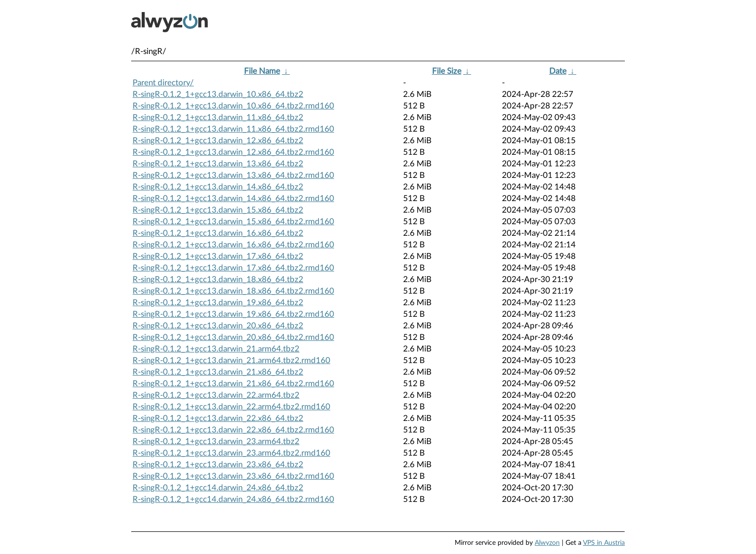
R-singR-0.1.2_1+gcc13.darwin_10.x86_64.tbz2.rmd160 (233, 106)
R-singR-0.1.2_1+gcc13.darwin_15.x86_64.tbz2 (218, 210)
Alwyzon (547, 543)
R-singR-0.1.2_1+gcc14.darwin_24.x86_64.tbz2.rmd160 (233, 499)
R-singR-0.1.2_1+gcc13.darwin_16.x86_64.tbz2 (218, 233)
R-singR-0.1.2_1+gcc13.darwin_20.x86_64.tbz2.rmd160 (233, 337)
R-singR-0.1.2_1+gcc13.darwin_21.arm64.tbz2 (216, 349)
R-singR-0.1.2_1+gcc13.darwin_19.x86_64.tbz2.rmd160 (233, 314)
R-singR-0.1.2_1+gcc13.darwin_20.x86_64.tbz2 (218, 326)
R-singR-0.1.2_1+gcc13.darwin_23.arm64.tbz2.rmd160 (231, 453)
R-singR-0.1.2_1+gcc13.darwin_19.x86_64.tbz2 (218, 303)
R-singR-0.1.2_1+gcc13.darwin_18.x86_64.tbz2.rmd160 (233, 291)
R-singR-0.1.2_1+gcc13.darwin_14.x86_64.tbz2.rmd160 (233, 198)
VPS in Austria (604, 543)
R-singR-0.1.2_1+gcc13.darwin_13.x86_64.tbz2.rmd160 (233, 175)
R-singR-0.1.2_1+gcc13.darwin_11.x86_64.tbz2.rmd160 (233, 129)
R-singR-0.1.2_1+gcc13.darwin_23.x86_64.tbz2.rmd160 (233, 476)
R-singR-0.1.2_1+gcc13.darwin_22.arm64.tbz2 (216, 395)
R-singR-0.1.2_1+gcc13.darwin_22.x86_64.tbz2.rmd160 (233, 430)
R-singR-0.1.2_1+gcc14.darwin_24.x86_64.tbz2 (218, 488)
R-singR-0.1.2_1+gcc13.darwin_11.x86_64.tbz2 (218, 117)
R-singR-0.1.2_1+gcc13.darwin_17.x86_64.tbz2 (218, 256)
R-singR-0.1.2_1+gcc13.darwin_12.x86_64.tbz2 (218, 141)
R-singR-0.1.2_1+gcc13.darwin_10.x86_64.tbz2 (218, 94)
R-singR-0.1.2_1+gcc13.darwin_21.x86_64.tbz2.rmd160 (233, 384)
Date (558, 71)
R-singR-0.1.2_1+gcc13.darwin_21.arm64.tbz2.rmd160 (231, 360)
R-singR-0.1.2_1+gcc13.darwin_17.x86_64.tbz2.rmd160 (233, 268)
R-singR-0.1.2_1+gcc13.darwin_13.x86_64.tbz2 (218, 164)
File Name (262, 71)
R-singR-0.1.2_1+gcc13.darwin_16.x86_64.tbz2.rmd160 (233, 245)
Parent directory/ (163, 83)
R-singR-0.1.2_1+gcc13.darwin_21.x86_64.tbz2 (218, 372)
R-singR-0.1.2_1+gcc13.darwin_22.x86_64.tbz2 (218, 418)
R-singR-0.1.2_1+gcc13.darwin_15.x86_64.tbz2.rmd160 (233, 222)
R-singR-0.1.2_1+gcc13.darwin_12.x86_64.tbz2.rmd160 (233, 152)
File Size (447, 71)
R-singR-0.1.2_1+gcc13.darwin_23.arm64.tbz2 (216, 441)
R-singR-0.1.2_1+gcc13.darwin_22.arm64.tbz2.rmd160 (231, 407)
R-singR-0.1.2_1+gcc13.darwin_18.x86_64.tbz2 (218, 279)
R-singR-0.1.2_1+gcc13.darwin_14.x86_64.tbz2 (218, 187)
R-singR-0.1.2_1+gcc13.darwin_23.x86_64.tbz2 (218, 465)
